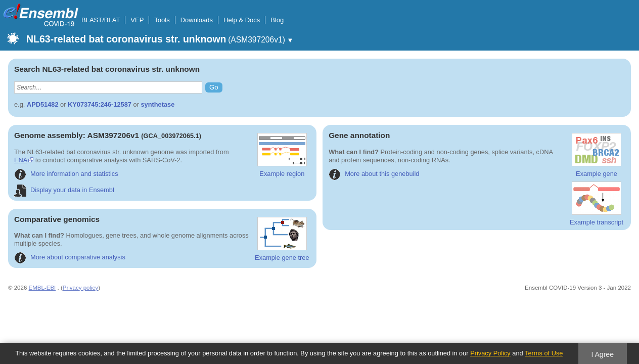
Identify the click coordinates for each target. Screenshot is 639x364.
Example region (282, 155)
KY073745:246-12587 (100, 104)
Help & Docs (242, 20)
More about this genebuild (374, 174)
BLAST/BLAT (101, 20)
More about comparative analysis (70, 257)
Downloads (197, 20)
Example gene (597, 155)
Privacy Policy (490, 353)
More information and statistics (66, 174)
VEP (137, 20)
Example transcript (597, 204)
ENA (237, 152)
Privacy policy (80, 288)
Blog (277, 20)
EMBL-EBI (42, 288)
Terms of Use (544, 353)
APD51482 (43, 104)
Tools (162, 20)
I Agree (602, 354)
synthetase (157, 104)
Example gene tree (282, 239)
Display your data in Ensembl (64, 190)
